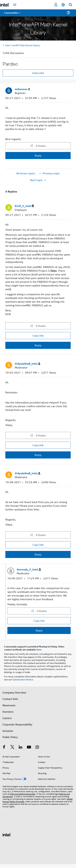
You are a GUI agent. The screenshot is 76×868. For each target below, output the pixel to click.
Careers (7, 718)
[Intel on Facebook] (4, 747)
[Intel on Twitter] (12, 747)
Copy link (38, 335)
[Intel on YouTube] (29, 747)
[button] (32, 146)
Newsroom (9, 705)
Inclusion (8, 731)
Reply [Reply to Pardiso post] (38, 155)
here (39, 649)
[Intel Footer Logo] (7, 834)
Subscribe (38, 73)
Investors (8, 712)
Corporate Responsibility (17, 724)
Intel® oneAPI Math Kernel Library (23, 45)
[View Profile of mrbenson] (22, 89)
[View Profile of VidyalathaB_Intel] (27, 364)
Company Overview (14, 692)
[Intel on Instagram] (37, 747)
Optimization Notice (23, 679)
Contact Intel (10, 699)
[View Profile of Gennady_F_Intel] (29, 570)
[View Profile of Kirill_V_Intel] (24, 206)
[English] (63, 5)
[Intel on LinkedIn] (21, 747)
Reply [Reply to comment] (38, 345)
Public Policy (10, 737)
